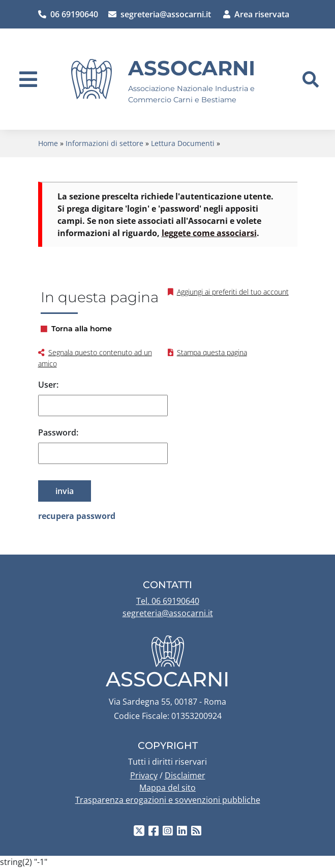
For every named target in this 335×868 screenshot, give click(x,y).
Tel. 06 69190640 (168, 601)
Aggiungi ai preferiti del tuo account (233, 292)
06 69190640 (68, 14)
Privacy (144, 775)
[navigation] (28, 79)
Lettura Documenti (183, 143)
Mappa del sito (167, 788)
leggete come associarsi (209, 233)
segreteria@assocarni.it (160, 14)
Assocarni (192, 68)
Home (48, 143)
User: (48, 385)
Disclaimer (185, 775)
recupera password (77, 516)
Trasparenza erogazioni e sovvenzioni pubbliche (168, 800)
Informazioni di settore (104, 143)
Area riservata (256, 14)
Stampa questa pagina (212, 352)
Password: (58, 432)
